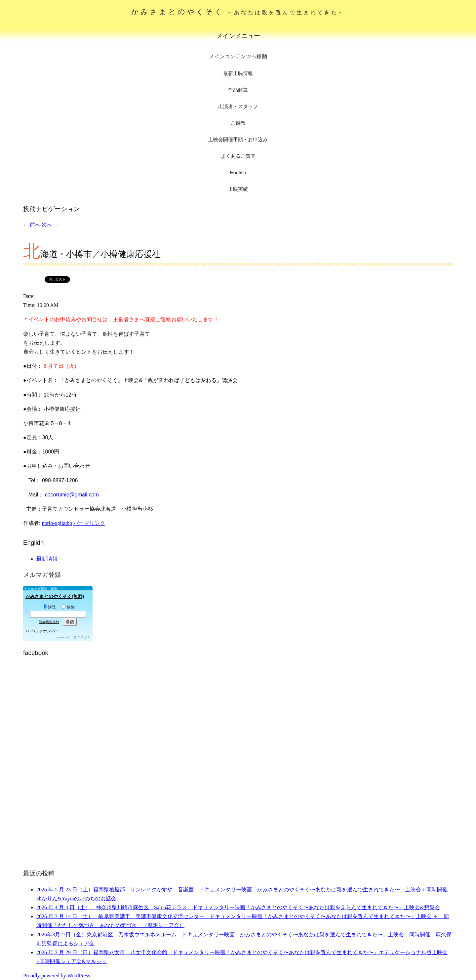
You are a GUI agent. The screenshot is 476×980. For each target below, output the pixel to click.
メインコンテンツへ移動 (238, 56)
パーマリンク (89, 523)
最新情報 (47, 559)
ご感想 (238, 123)
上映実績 (238, 189)
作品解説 (238, 90)
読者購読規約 (49, 622)
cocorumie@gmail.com (72, 495)
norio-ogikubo (57, 523)
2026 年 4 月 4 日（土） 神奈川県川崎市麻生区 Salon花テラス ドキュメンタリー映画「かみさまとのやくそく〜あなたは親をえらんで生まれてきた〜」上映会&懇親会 (238, 907)
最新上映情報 (238, 73)
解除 (68, 607)
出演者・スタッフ (238, 106)
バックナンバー (45, 631)
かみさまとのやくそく (238, 12)
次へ (50, 225)
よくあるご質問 (238, 156)
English (238, 172)
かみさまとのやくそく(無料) (55, 597)
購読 (49, 607)
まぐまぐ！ (82, 637)
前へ (32, 225)
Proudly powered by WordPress (57, 976)
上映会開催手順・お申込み (238, 139)
